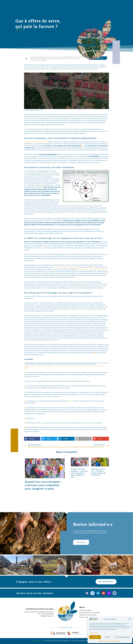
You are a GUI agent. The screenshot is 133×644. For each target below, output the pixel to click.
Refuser (108, 637)
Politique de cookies (103, 641)
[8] (76, 271)
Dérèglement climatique (76, 57)
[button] (130, 619)
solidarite (76, 59)
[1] (40, 123)
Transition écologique (39, 60)
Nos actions (48, 4)
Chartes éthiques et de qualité (90, 613)
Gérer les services (94, 633)
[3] (100, 163)
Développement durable (39, 59)
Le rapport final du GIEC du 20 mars (36, 142)
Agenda (73, 4)
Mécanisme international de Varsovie (66, 267)
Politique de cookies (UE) (88, 615)
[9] (58, 340)
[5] (33, 214)
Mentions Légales (85, 610)
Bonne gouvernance (55, 57)
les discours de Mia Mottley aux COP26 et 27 (93, 269)
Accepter (95, 637)
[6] (43, 246)
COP (64, 57)
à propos (35, 4)
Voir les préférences (122, 637)
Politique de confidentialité (114, 641)
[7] (94, 267)
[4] (42, 187)
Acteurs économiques (38, 57)
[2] (25, 373)
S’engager (84, 4)
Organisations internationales (60, 59)
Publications (62, 4)
